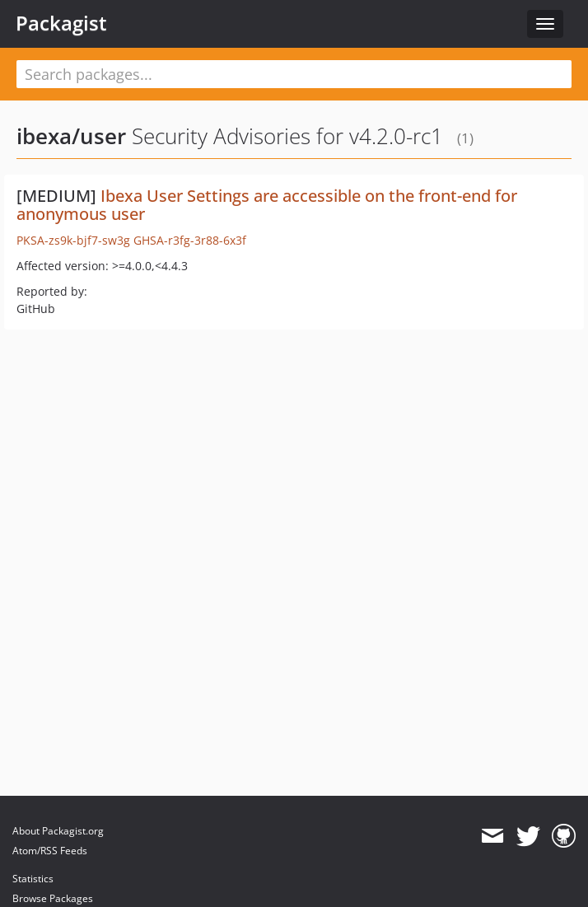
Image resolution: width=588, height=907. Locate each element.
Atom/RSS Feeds (50, 851)
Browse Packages (53, 898)
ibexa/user (71, 136)
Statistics (33, 879)
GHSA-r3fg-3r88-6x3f (190, 240)
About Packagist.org (58, 831)
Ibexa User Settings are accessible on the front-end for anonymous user (267, 205)
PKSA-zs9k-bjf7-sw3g (73, 240)
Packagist (61, 23)
